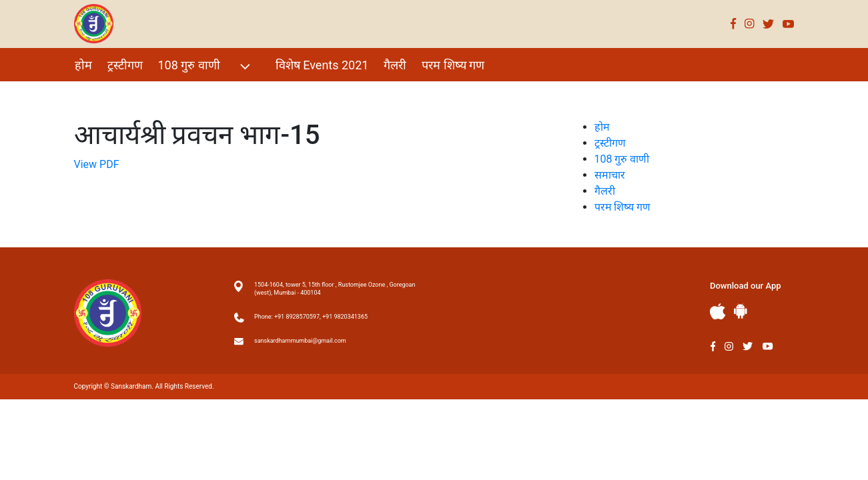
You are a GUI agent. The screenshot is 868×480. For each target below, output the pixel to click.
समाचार (610, 175)
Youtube (789, 24)
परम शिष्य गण (453, 65)
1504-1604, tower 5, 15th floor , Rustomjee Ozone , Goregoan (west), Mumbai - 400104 (335, 289)
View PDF (97, 164)
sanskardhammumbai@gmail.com (300, 341)
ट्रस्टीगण (125, 65)
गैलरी (395, 65)
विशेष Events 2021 (322, 65)
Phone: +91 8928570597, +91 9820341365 (311, 317)
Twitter (769, 24)
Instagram (750, 24)
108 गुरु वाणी (206, 66)
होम (83, 65)
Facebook (734, 24)
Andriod (741, 311)
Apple (718, 312)
